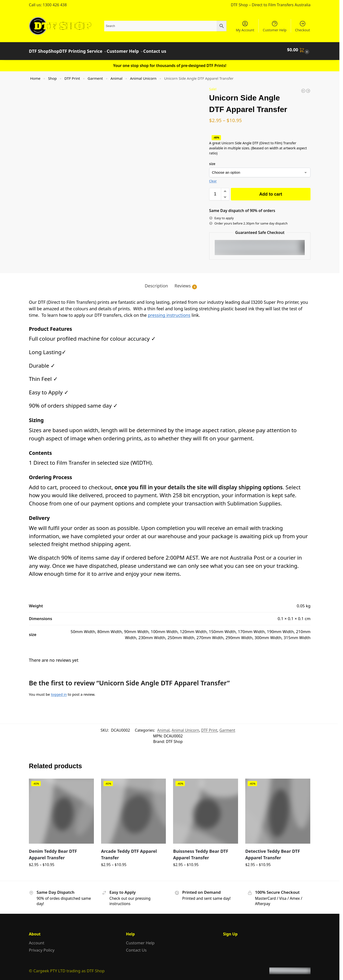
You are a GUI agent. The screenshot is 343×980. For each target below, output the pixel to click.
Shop (52, 75)
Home (35, 75)
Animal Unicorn (143, 75)
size (212, 161)
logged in (59, 691)
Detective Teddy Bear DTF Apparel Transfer (273, 851)
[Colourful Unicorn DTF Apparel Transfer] (303, 88)
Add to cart (271, 191)
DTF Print (72, 75)
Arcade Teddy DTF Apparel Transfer (129, 851)
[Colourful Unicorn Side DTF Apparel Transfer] (308, 88)
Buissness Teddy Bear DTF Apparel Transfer (201, 851)
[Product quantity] (215, 191)
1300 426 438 (55, 5)
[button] (299, 50)
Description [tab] (156, 283)
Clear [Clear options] (213, 178)
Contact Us (136, 947)
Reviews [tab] (186, 283)
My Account (245, 26)
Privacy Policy (42, 947)
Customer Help (275, 26)
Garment (95, 75)
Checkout (303, 26)
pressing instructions (169, 312)
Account (37, 940)
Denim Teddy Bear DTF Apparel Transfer (53, 851)
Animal (116, 75)
